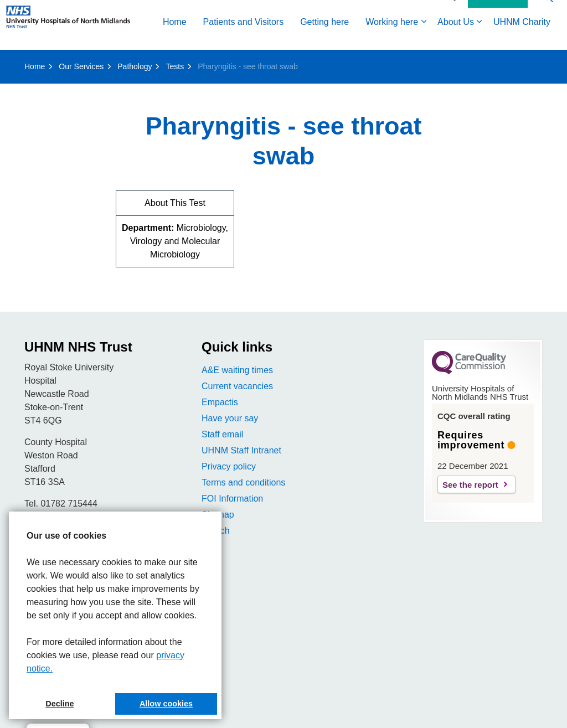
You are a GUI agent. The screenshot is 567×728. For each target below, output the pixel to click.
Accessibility (436, 37)
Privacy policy (229, 466)
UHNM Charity (367, 62)
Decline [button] (60, 704)
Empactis (220, 402)
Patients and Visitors (89, 62)
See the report (470, 485)
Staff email (222, 434)
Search (216, 531)
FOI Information (232, 499)
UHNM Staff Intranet (241, 450)
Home (20, 62)
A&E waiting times (237, 370)
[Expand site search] (548, 37)
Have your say (230, 418)
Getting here (170, 62)
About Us (301, 62)
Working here (237, 62)
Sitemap (218, 515)
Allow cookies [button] (166, 704)
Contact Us (498, 38)
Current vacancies (237, 386)
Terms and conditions (243, 482)
